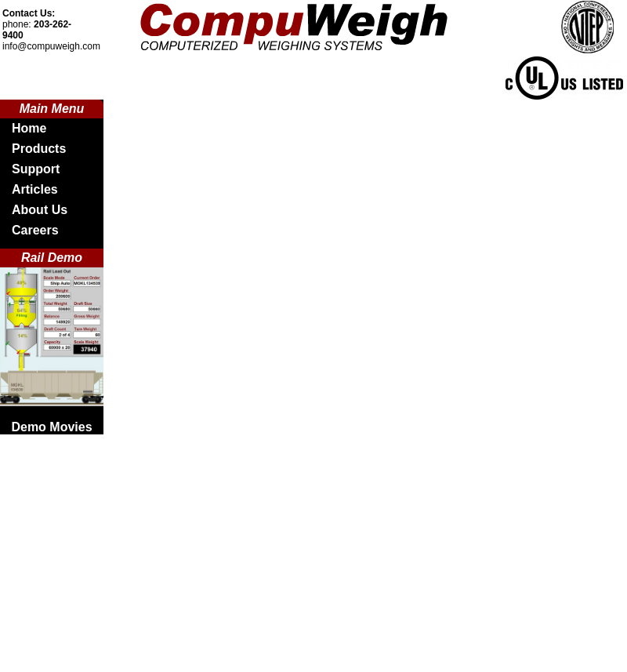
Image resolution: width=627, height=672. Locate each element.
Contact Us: (29, 13)
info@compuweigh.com (51, 46)
